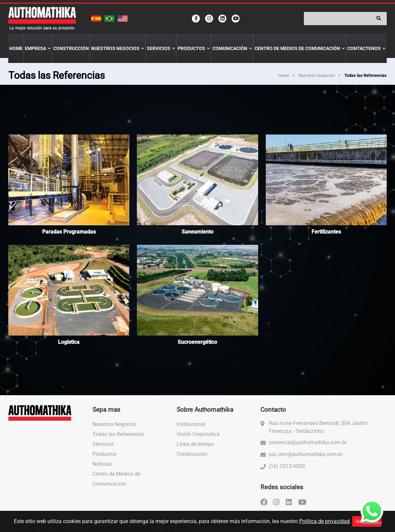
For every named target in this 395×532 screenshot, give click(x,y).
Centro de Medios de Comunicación (297, 48)
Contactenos (364, 48)
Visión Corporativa (198, 434)
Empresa (35, 48)
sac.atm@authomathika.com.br (306, 454)
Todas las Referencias (118, 434)
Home (16, 48)
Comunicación (230, 48)
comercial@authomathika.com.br (308, 442)
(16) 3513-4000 (287, 466)
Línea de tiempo (195, 444)
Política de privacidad (324, 521)
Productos (191, 48)
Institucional (191, 424)
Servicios (159, 48)
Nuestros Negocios (115, 48)
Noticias (102, 464)
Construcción (71, 48)
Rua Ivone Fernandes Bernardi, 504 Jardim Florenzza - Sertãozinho (318, 427)
